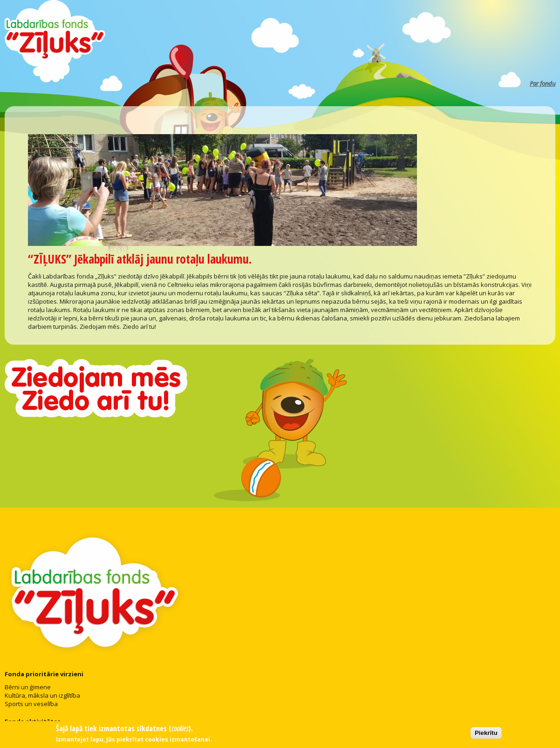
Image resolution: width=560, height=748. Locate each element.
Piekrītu (486, 734)
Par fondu (543, 83)
